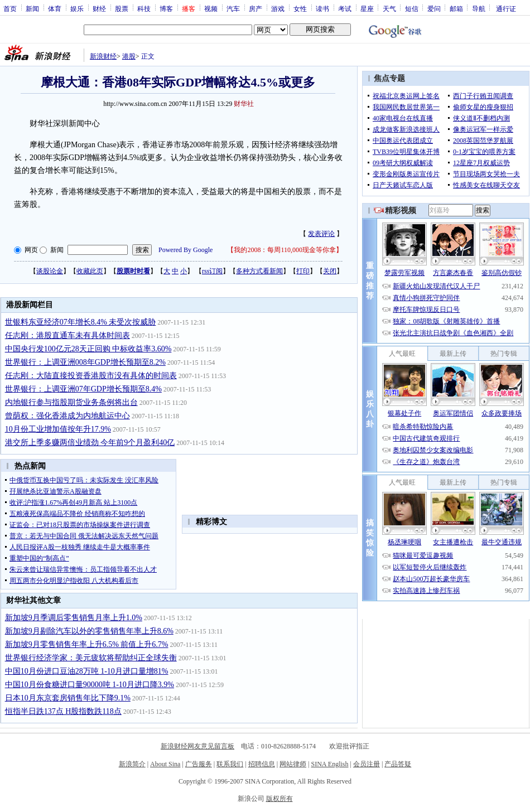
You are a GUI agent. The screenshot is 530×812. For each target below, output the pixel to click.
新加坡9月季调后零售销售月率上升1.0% (74, 618)
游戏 (278, 8)
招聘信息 (262, 764)
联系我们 (230, 764)
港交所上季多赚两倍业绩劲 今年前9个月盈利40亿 (90, 443)
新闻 (32, 8)
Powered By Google (185, 250)
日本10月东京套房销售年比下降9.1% (68, 698)
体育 (55, 8)
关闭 (330, 271)
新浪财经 (103, 56)
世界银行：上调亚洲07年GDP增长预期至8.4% (83, 389)
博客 (166, 8)
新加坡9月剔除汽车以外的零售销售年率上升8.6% (89, 631)
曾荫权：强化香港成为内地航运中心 (68, 416)
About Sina (165, 764)
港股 (129, 56)
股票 (122, 8)
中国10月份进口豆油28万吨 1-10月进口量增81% (87, 671)
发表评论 (321, 234)
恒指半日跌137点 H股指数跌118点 (63, 711)
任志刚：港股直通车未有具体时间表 (68, 335)
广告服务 (199, 764)
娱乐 (77, 8)
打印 (303, 271)
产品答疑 (398, 764)
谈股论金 (50, 271)
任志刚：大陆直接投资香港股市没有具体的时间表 (91, 376)
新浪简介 (132, 764)
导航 (479, 8)
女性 (300, 8)
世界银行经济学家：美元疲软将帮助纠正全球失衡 (91, 658)
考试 (345, 8)
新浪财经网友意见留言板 (197, 746)
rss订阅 (212, 271)
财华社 (244, 104)
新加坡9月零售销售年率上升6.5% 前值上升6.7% (87, 644)
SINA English (329, 764)
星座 (367, 8)
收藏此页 (90, 271)
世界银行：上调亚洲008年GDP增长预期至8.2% (85, 362)
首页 (10, 8)
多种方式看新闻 (259, 271)
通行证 (506, 8)
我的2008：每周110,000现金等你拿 (285, 250)
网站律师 (293, 764)
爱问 (434, 8)
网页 (31, 250)
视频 (211, 8)
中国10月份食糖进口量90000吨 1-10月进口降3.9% (90, 685)
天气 (389, 8)
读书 (322, 8)
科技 (144, 8)
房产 (256, 8)
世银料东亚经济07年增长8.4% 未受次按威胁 (81, 322)
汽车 (233, 8)
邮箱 (456, 8)
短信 (412, 8)
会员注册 (367, 764)
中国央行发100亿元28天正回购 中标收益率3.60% (88, 349)
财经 (99, 8)
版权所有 (280, 799)
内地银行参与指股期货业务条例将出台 (71, 402)
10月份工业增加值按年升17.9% (58, 429)
